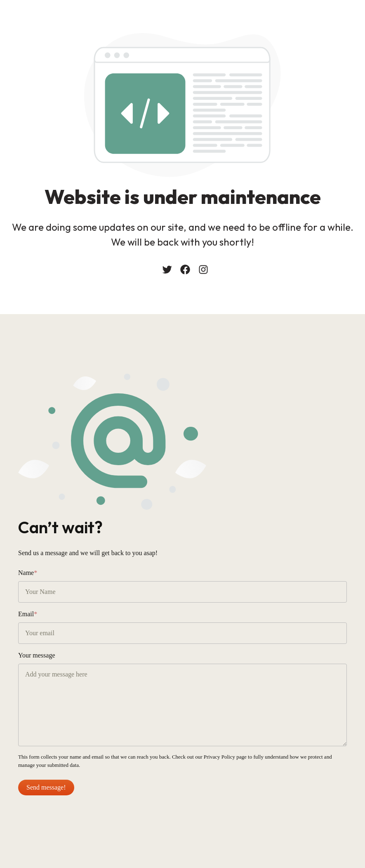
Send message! (46, 787)
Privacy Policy (219, 757)
